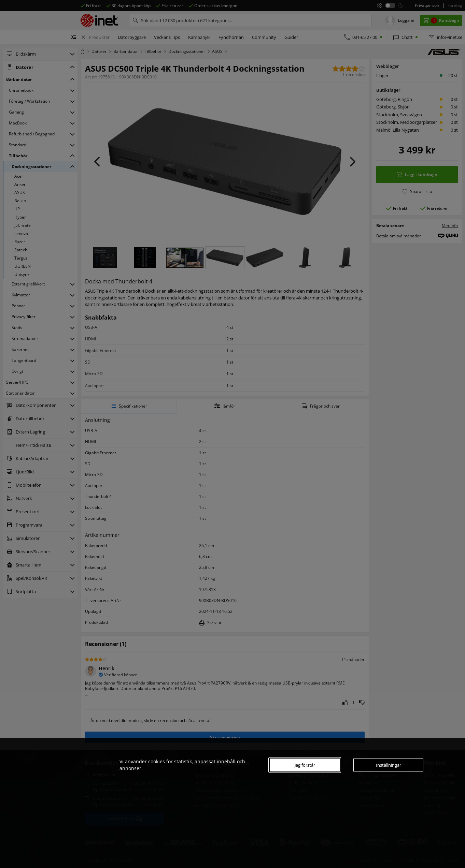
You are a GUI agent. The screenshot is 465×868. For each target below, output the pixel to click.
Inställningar (389, 765)
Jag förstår (305, 765)
